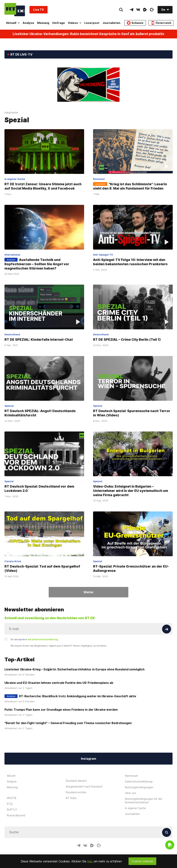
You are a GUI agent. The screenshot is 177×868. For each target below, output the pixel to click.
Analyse (28, 23)
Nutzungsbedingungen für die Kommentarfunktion (144, 801)
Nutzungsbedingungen (139, 787)
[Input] (88, 629)
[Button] (167, 629)
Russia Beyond (16, 815)
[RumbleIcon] (145, 10)
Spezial (9, 406)
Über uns (131, 793)
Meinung (43, 23)
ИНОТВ (12, 798)
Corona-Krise (13, 561)
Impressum (131, 776)
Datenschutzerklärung (139, 781)
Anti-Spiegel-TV (103, 255)
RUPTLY (12, 810)
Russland (99, 179)
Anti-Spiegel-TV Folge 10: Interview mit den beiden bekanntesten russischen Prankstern (130, 262)
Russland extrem (76, 792)
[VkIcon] (138, 10)
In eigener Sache (15, 179)
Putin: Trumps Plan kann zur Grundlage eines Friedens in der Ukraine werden (61, 710)
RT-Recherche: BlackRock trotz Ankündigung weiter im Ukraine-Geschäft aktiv (78, 696)
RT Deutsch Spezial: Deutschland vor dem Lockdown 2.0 (39, 489)
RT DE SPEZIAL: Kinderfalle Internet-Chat (39, 340)
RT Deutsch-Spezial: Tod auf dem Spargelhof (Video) (42, 568)
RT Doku (71, 798)
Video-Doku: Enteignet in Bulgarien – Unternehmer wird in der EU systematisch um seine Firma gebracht (131, 491)
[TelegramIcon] (131, 10)
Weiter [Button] (89, 592)
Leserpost (92, 23)
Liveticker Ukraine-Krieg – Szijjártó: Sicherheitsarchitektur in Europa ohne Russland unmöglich (75, 669)
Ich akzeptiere (34, 639)
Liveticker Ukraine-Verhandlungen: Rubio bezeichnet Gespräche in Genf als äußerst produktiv (88, 34)
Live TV (39, 10)
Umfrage (59, 23)
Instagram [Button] (88, 759)
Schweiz (135, 23)
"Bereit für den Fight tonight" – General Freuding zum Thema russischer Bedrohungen (68, 723)
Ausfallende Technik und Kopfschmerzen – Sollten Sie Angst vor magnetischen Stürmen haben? (37, 264)
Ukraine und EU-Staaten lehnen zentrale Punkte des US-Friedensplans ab (59, 683)
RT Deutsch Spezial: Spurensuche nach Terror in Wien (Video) (132, 413)
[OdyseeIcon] (152, 10)
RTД (10, 804)
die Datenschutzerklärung (43, 639)
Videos (75, 23)
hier (90, 861)
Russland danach (76, 781)
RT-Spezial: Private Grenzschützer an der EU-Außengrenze (131, 568)
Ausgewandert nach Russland (84, 786)
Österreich (161, 23)
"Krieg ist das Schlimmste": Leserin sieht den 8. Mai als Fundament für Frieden (130, 186)
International (12, 255)
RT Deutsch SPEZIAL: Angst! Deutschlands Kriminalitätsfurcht (40, 413)
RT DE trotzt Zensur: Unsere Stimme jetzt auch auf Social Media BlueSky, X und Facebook (43, 186)
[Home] (15, 10)
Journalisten (111, 23)
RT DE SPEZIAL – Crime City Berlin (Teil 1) (127, 340)
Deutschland (12, 334)
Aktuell (13, 23)
